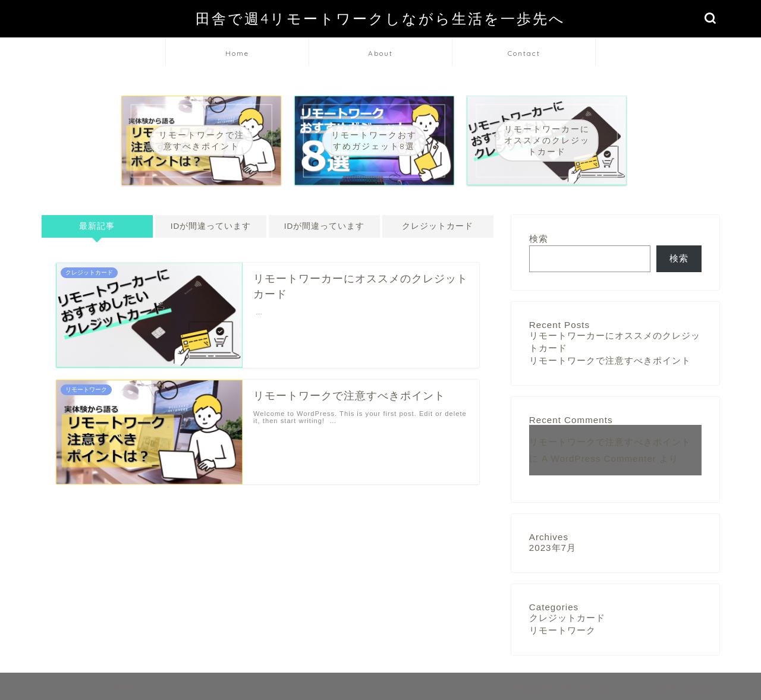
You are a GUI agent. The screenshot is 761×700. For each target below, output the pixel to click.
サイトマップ (73, 686)
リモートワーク (562, 630)
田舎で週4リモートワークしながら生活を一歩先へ (380, 18)
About (380, 53)
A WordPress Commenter (599, 458)
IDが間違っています (211, 226)
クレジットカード (438, 226)
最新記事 (97, 226)
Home (237, 53)
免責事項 (127, 686)
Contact (524, 53)
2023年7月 (553, 548)
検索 (539, 239)
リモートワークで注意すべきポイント (610, 360)
